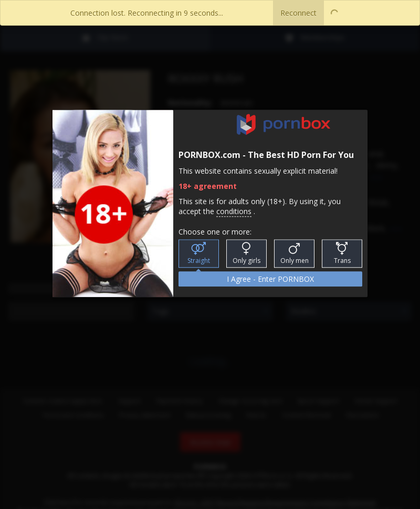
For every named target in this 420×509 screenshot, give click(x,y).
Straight (199, 254)
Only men (295, 254)
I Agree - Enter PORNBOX (270, 279)
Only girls (246, 254)
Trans (342, 254)
